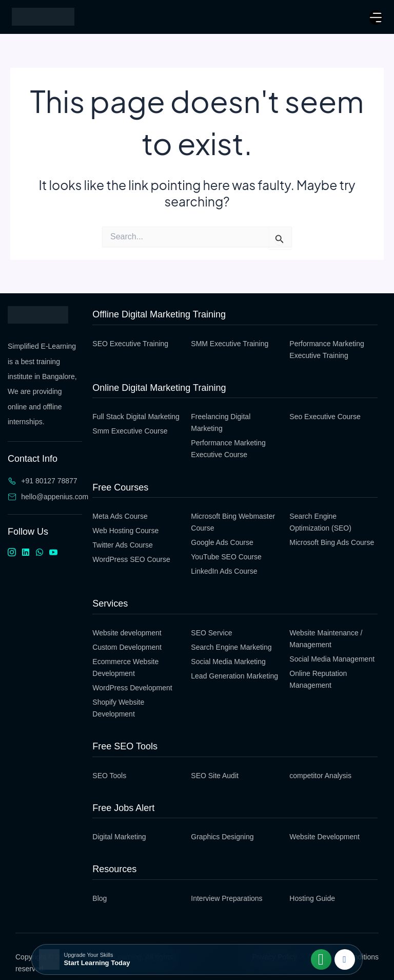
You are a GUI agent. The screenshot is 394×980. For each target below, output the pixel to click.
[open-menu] (376, 17)
